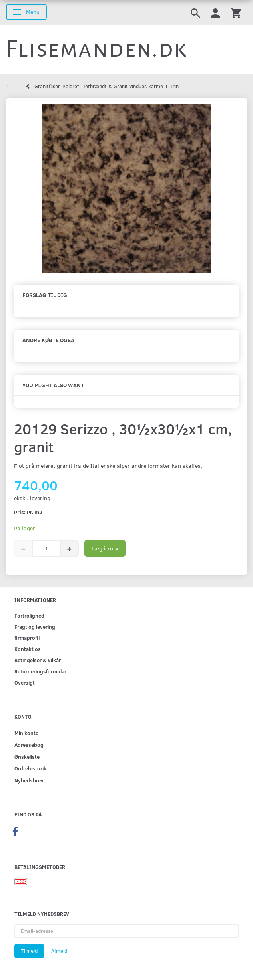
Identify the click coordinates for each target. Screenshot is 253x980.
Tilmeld (29, 951)
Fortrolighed (29, 615)
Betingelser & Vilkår (38, 660)
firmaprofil (27, 638)
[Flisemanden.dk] (97, 49)
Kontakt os (28, 649)
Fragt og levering (35, 627)
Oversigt (25, 682)
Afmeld (59, 951)
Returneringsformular (40, 671)
